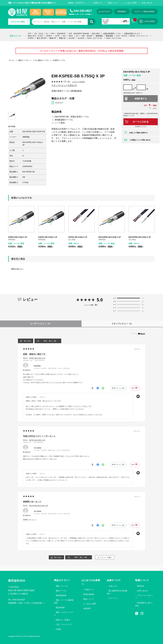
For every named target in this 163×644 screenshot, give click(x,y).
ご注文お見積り (148, 21)
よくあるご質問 (130, 3)
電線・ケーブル (62, 586)
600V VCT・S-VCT (36, 36)
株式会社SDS (17, 581)
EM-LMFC (96, 34)
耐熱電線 (109, 36)
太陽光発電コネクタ (132, 34)
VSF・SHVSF (87, 36)
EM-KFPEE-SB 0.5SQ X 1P (140, 237)
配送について (113, 3)
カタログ (59, 103)
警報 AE (62, 38)
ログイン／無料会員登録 (144, 11)
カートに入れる (141, 122)
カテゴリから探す (19, 22)
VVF (52, 34)
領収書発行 (122, 11)
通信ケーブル (61, 591)
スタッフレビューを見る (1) (64, 85)
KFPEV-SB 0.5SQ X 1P (78, 237)
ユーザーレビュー (41, 324)
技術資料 (87, 608)
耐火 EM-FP (42, 38)
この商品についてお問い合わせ (140, 140)
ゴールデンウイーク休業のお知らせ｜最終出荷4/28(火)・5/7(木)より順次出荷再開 (81, 51)
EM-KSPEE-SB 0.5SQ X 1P (110, 237)
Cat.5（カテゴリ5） (95, 38)
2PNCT (49, 36)
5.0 (100, 300)
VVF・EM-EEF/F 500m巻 (79, 34)
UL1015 (81, 38)
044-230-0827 (83, 11)
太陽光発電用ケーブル (112, 34)
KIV (64, 36)
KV (77, 36)
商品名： (34, 358)
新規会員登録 (89, 594)
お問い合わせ (147, 3)
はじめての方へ (105, 11)
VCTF (57, 36)
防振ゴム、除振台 (63, 620)
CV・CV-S (39, 34)
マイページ (113, 598)
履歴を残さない (18, 269)
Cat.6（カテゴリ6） (114, 38)
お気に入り (113, 586)
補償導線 (99, 36)
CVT (30, 34)
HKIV (71, 36)
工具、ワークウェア (64, 624)
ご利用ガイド (97, 3)
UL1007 (72, 38)
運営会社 (141, 586)
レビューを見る (79, 82)
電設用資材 (60, 608)
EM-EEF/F (61, 34)
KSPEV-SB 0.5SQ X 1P (48, 237)
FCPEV (31, 38)
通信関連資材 (61, 595)
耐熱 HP (53, 38)
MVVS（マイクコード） (139, 36)
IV (47, 34)
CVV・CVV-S (121, 36)
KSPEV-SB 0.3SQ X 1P (18, 237)
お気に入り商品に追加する (138, 133)
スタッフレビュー (122, 324)
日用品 (58, 629)
